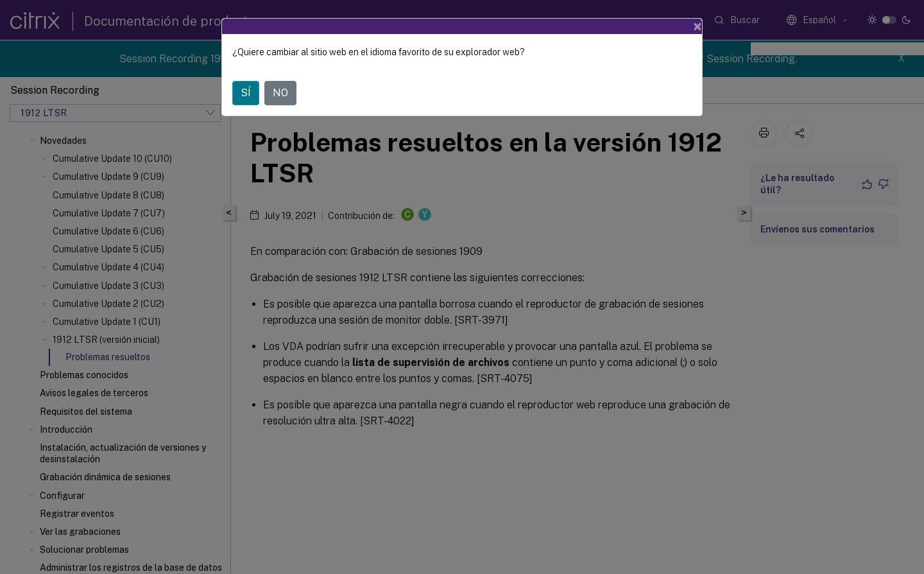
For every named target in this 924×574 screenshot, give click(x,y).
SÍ (246, 93)
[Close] (697, 26)
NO (280, 93)
